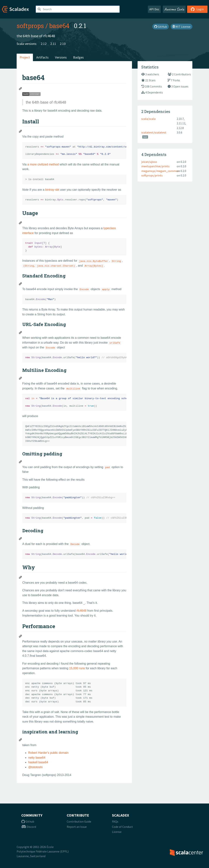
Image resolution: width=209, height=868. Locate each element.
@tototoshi (35, 767)
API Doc (154, 9)
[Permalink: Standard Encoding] (21, 284)
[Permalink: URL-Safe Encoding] (21, 333)
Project (25, 57)
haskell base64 (38, 762)
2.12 (44, 44)
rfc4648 (81, 611)
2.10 (63, 44)
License (117, 832)
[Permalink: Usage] (21, 223)
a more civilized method (43, 164)
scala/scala (148, 119)
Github (28, 821)
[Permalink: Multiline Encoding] (21, 379)
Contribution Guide (79, 821)
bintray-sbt (52, 190)
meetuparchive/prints (155, 166)
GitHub (161, 27)
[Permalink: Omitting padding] (21, 462)
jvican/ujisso (149, 162)
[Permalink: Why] (21, 578)
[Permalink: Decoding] (21, 539)
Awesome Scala (174, 9)
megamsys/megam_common (160, 171)
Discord (29, 827)
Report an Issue (77, 827)
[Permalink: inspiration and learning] (21, 740)
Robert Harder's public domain (48, 753)
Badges (78, 57)
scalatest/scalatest (154, 132)
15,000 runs (77, 668)
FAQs (115, 821)
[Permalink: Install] (21, 132)
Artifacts (42, 57)
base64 (59, 26)
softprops (30, 26)
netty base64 (37, 758)
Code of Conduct (122, 827)
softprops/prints (152, 175)
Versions (61, 57)
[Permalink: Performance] (21, 637)
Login (197, 9)
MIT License (182, 27)
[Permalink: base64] (21, 89)
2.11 (53, 44)
